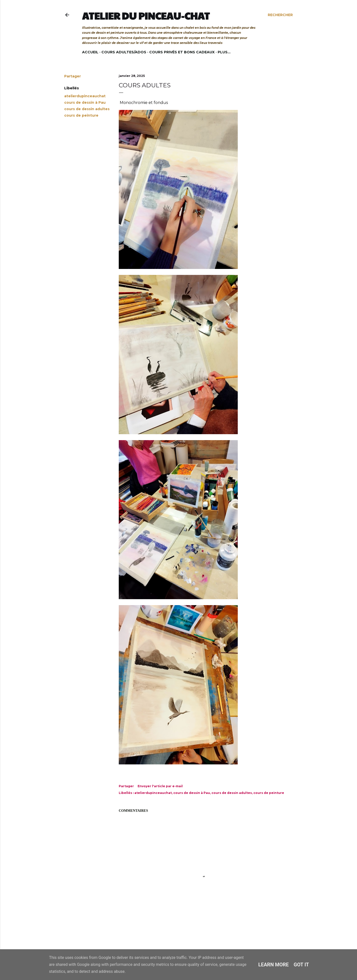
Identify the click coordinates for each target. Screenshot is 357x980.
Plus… (224, 52)
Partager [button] (73, 76)
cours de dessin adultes (87, 109)
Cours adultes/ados (124, 52)
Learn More (274, 965)
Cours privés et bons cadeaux (182, 52)
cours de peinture (81, 115)
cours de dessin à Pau (85, 102)
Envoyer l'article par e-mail (160, 786)
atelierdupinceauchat (85, 96)
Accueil (90, 52)
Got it (301, 965)
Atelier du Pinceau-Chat (146, 16)
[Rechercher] (280, 15)
